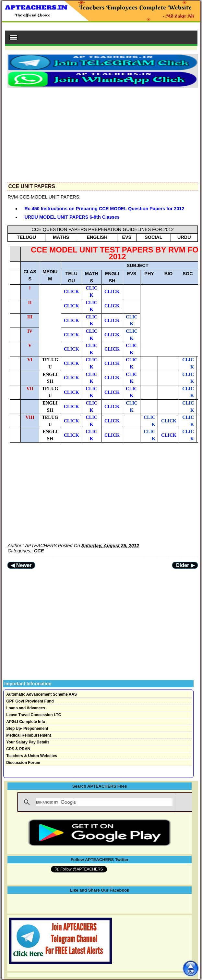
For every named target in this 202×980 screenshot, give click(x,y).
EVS (127, 237)
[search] (104, 802)
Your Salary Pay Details (28, 742)
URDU (184, 237)
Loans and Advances (26, 708)
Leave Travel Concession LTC (34, 715)
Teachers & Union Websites (32, 756)
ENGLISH (97, 237)
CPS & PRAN (18, 749)
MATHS (61, 237)
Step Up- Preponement (27, 729)
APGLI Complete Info (26, 722)
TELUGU (26, 237)
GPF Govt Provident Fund (30, 701)
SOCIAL (153, 237)
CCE (39, 551)
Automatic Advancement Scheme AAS (42, 694)
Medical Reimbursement (29, 735)
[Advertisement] (103, 133)
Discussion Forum (23, 763)
